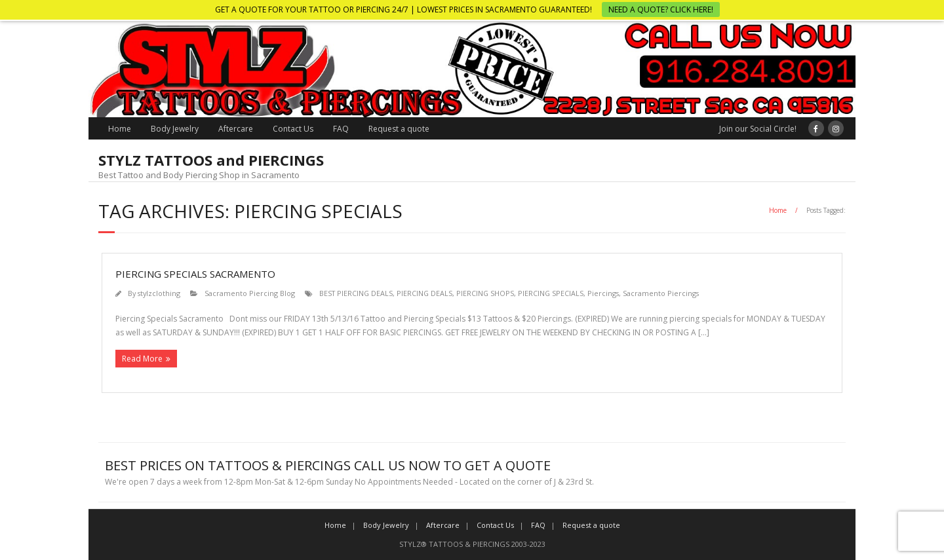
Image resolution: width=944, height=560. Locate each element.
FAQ (341, 129)
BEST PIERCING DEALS (356, 293)
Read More (142, 359)
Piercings (603, 293)
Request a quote (399, 129)
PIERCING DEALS (424, 293)
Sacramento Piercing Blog (250, 293)
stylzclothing (159, 293)
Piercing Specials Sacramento (195, 274)
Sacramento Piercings (661, 293)
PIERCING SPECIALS (551, 293)
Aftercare (236, 129)
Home (120, 129)
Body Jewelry (175, 129)
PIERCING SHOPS (485, 293)
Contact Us (293, 129)
